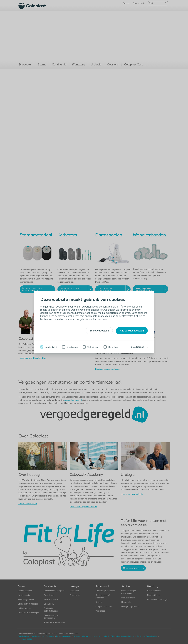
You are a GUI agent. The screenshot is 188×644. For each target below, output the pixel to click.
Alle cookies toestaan (132, 331)
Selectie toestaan (99, 331)
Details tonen (137, 347)
